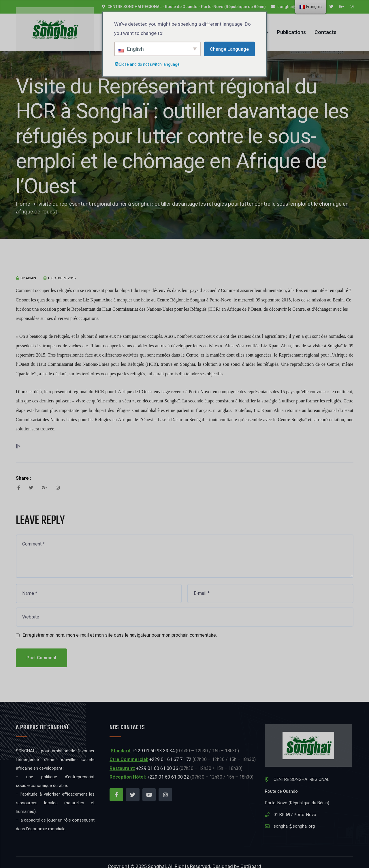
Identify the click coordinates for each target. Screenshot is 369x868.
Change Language (229, 49)
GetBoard (251, 858)
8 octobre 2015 (62, 269)
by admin (28, 269)
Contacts (325, 28)
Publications (291, 28)
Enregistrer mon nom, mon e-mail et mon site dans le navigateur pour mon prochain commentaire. (120, 626)
